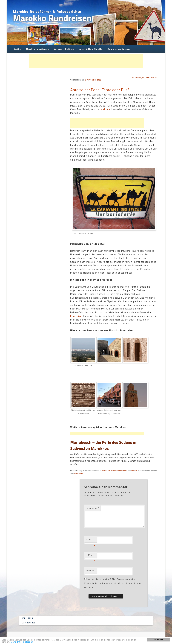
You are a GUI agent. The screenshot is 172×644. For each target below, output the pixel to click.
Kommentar (93, 508)
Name (91, 540)
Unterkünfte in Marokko (91, 49)
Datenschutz (28, 623)
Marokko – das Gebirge (37, 49)
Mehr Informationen (22, 642)
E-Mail (91, 556)
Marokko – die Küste (64, 49)
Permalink (79, 474)
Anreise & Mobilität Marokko (114, 471)
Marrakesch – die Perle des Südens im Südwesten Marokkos (104, 445)
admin (134, 471)
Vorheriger (138, 77)
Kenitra (17, 49)
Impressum (28, 618)
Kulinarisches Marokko (119, 49)
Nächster (152, 77)
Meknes (105, 109)
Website (90, 571)
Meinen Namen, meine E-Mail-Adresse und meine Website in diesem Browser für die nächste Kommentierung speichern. (112, 583)
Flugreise (76, 316)
